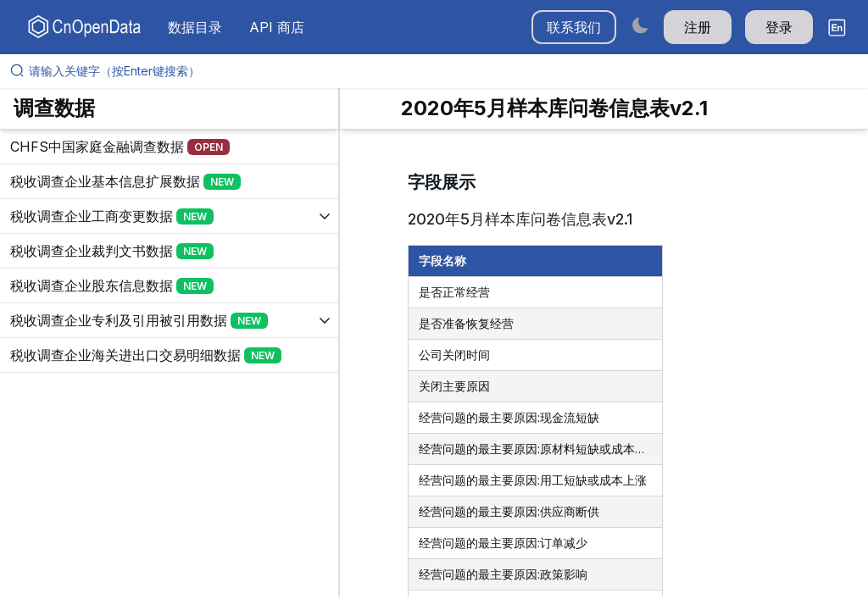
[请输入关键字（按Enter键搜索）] (441, 71)
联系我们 (574, 27)
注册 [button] (698, 27)
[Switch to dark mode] (640, 25)
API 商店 (277, 27)
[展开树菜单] (169, 147)
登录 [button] (779, 27)
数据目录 (195, 27)
